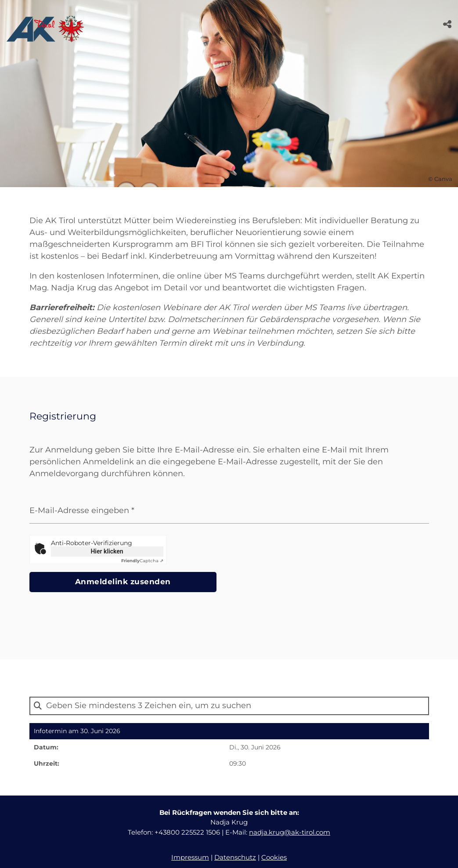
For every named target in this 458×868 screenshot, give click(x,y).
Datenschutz (235, 858)
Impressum (190, 858)
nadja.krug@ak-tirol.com (290, 833)
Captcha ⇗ (142, 561)
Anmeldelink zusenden (90, 582)
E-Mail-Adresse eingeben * (82, 510)
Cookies (274, 858)
